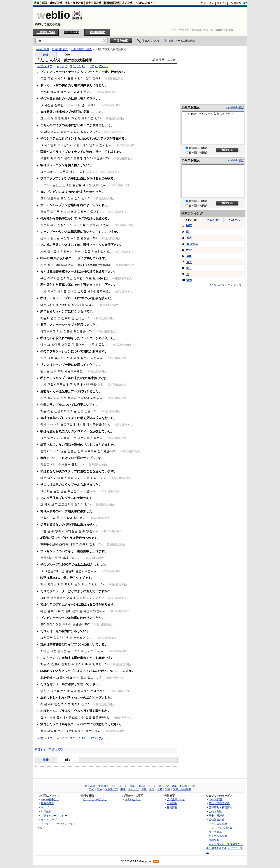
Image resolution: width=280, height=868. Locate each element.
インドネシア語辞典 (220, 828)
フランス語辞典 (218, 824)
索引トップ (42, 750)
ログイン (222, 3)
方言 (168, 789)
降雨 (189, 226)
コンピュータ (119, 786)
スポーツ (133, 789)
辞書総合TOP (239, 3)
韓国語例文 (72, 32)
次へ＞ (104, 66)
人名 (160, 789)
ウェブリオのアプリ (95, 799)
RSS (156, 862)
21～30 (234, 220)
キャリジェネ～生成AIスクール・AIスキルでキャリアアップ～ (224, 848)
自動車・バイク (147, 786)
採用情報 (172, 807)
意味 (45, 55)
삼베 (189, 256)
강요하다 (192, 244)
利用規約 (46, 812)
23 (96, 66)
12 (83, 66)
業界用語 (103, 786)
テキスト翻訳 (190, 107)
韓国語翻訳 (97, 32)
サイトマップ (49, 820)
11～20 (213, 220)
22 (92, 66)
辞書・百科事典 (182, 789)
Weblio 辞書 (42, 49)
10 (75, 66)
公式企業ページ (176, 799)
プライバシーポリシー (54, 815)
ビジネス (90, 786)
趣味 (123, 789)
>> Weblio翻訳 (235, 107)
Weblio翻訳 (215, 812)
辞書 (37, 3)
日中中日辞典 (94, 3)
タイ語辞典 (215, 832)
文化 (91, 789)
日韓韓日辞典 (112, 3)
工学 (166, 786)
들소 (189, 262)
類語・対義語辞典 (52, 3)
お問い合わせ (133, 799)
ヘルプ (45, 807)
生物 (144, 789)
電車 (132, 786)
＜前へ (42, 66)
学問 (192, 786)
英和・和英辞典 (74, 3)
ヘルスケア (111, 789)
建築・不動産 (179, 786)
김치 (189, 238)
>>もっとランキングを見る (227, 285)
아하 (189, 280)
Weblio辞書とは (50, 799)
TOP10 (191, 220)
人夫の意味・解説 (81, 49)
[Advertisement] (167, 18)
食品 (152, 789)
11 (79, 66)
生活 (99, 789)
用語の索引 (56, 750)
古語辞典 (127, 3)
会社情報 (172, 803)
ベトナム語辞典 (218, 836)
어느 (189, 268)
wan (189, 250)
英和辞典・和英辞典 (220, 807)
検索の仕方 (47, 803)
